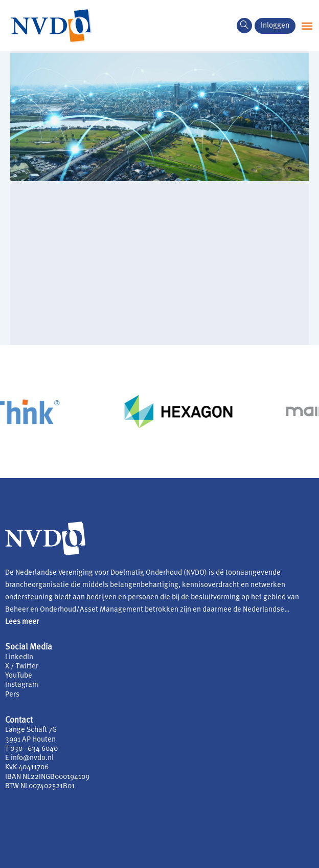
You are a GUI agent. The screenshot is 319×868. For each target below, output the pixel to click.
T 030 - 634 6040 (31, 749)
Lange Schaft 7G (31, 730)
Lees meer (22, 622)
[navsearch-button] (244, 26)
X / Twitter (22, 667)
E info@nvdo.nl (29, 758)
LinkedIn (19, 657)
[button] (307, 26)
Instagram (22, 685)
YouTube (19, 676)
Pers (12, 695)
